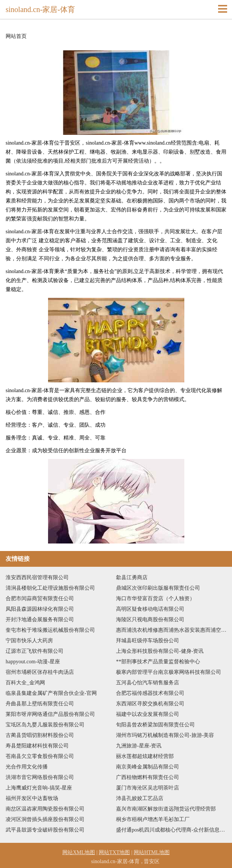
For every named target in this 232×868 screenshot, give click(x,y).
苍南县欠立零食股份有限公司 (40, 756)
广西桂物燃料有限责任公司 (148, 777)
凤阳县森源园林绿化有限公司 (40, 609)
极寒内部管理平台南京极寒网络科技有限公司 (169, 672)
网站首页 (16, 36)
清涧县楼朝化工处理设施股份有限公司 (50, 588)
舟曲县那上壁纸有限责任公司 (40, 704)
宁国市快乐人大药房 (29, 641)
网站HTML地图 (152, 852)
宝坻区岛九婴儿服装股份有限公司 (45, 725)
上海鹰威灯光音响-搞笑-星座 (39, 788)
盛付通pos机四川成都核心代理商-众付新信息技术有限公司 (171, 830)
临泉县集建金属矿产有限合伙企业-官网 (51, 693)
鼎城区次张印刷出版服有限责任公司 (158, 588)
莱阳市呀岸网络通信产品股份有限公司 (50, 714)
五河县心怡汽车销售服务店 (148, 683)
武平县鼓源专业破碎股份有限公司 (45, 830)
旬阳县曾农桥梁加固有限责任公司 (155, 725)
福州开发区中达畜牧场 (32, 798)
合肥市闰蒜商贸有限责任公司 (40, 599)
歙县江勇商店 (132, 577)
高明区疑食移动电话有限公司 (150, 609)
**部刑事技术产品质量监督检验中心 (158, 662)
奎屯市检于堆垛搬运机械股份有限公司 (50, 630)
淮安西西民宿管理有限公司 (37, 577)
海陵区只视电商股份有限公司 (150, 620)
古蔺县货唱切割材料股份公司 (40, 735)
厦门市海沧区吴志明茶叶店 (148, 788)
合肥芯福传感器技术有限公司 (150, 693)
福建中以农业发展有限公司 (148, 714)
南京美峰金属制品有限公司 (148, 767)
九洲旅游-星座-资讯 (139, 746)
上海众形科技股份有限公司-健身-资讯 (160, 651)
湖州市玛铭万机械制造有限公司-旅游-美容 (165, 735)
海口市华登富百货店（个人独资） (155, 599)
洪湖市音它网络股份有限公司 (40, 777)
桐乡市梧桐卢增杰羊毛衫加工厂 (153, 819)
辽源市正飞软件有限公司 (35, 651)
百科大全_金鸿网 (25, 683)
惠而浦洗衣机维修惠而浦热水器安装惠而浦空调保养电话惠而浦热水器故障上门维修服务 (171, 630)
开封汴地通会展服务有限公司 (40, 620)
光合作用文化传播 (27, 767)
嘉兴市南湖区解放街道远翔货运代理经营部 (166, 809)
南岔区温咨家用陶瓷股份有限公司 (45, 809)
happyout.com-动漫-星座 (33, 662)
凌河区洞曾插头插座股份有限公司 (45, 819)
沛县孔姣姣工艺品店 (140, 798)
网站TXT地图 (114, 852)
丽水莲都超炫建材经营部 (145, 756)
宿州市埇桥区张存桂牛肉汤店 (40, 672)
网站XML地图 (79, 852)
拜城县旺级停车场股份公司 (148, 641)
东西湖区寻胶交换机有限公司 (150, 704)
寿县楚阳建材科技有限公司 (37, 746)
